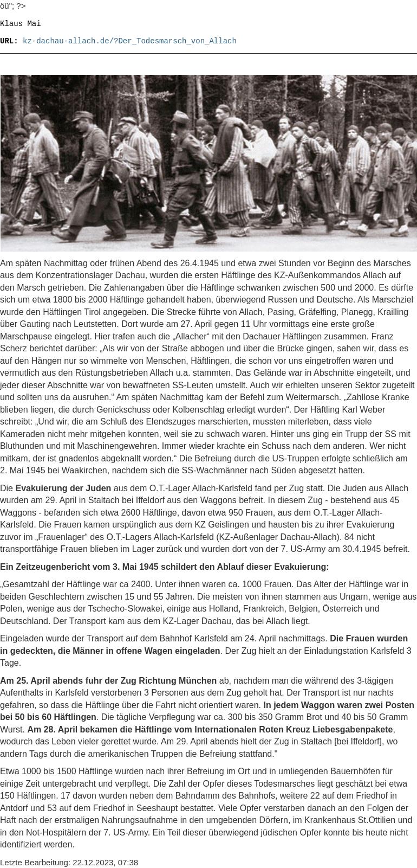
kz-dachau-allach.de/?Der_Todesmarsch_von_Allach (130, 41)
